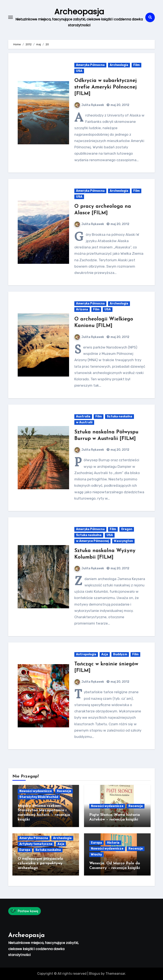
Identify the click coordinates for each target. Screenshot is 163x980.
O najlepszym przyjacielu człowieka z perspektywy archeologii (40, 863)
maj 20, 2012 (120, 105)
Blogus (95, 974)
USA (79, 71)
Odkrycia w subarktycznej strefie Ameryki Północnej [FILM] (106, 87)
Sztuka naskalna (120, 416)
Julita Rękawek (89, 105)
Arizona (82, 309)
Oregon (127, 529)
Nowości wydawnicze (36, 791)
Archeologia (119, 65)
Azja (105, 654)
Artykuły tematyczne (36, 844)
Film (136, 65)
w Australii (84, 422)
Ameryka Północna (90, 65)
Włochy (96, 855)
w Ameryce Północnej (92, 541)
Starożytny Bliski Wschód (39, 797)
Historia (113, 843)
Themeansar (115, 974)
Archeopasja (79, 11)
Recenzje (64, 791)
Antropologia (86, 654)
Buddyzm (120, 654)
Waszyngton (123, 541)
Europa (25, 850)
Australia (83, 416)
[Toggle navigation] (11, 17)
